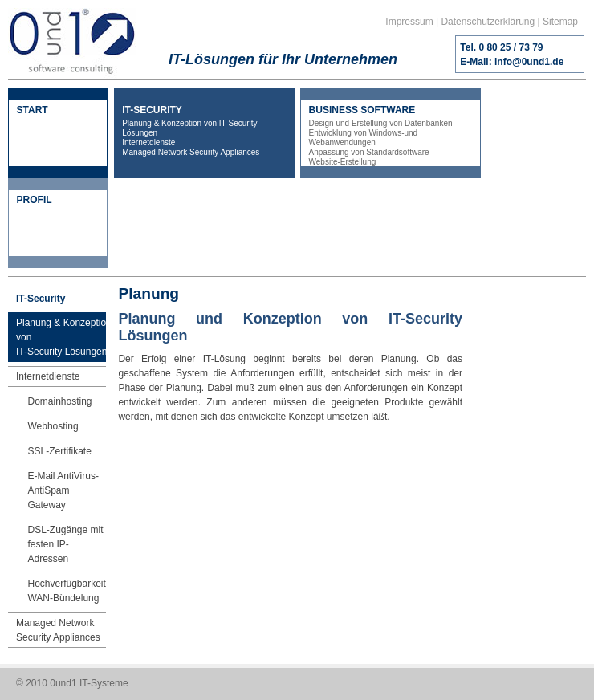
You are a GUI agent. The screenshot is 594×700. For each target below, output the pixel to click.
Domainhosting (59, 401)
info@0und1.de (529, 62)
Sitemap (560, 22)
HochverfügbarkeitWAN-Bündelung (66, 591)
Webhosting (53, 426)
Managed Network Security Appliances (58, 630)
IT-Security (41, 299)
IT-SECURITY (204, 131)
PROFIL (35, 200)
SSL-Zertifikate (59, 451)
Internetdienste (48, 376)
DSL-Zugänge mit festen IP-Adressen (65, 544)
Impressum (409, 22)
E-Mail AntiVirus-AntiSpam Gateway (63, 490)
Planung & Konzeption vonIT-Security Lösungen (64, 337)
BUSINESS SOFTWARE (391, 135)
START (33, 110)
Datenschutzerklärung (488, 22)
